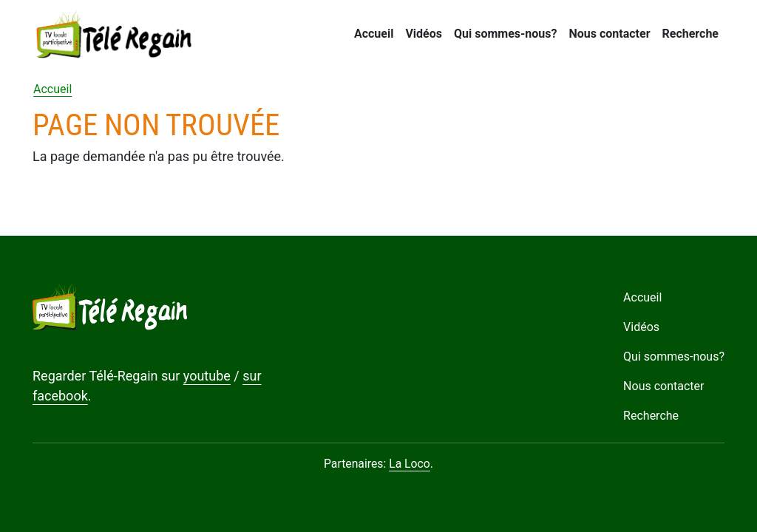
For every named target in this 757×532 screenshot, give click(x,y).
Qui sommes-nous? (505, 34)
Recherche (690, 34)
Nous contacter (609, 34)
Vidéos (424, 34)
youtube (207, 376)
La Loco (410, 464)
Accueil (374, 34)
